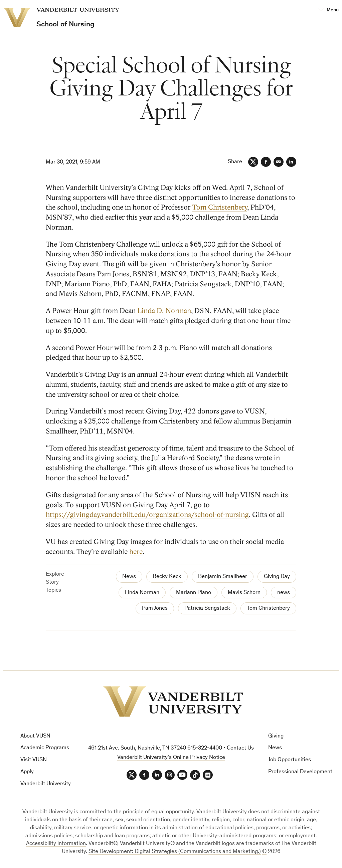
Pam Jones (155, 609)
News (129, 577)
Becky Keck (167, 577)
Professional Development (300, 772)
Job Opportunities (290, 760)
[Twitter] (253, 162)
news (284, 593)
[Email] (279, 162)
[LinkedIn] (291, 162)
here (136, 552)
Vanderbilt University (46, 784)
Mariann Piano (194, 593)
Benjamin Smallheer (223, 577)
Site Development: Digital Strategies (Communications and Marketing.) (175, 852)
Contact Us (240, 748)
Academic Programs (45, 748)
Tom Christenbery (220, 208)
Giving (276, 736)
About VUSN (35, 736)
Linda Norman (142, 593)
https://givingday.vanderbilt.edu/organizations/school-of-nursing (147, 515)
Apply (27, 772)
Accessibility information (56, 844)
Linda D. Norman (164, 311)
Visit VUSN (34, 760)
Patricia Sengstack (207, 609)
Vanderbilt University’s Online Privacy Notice (171, 758)
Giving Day (277, 577)
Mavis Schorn (244, 593)
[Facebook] (266, 162)
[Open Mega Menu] (329, 10)
